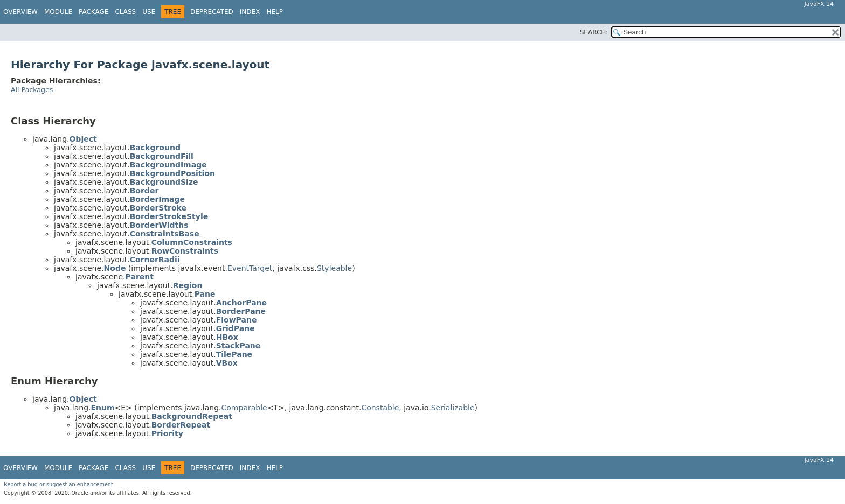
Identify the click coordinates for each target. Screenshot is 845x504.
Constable (380, 408)
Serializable (453, 408)
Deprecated (212, 12)
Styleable (334, 268)
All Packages (32, 90)
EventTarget (250, 268)
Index (250, 12)
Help (275, 12)
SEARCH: (594, 32)
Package (93, 12)
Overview (20, 12)
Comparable (244, 408)
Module (58, 12)
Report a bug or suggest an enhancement (58, 484)
